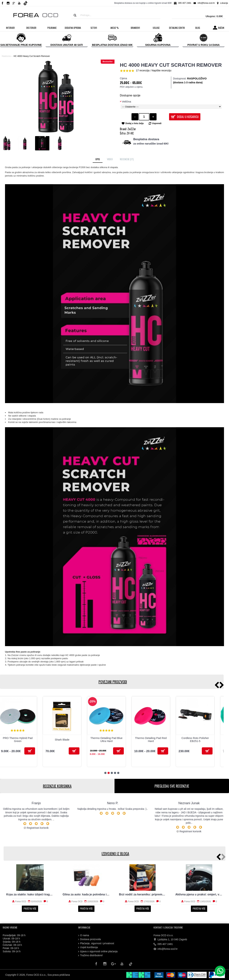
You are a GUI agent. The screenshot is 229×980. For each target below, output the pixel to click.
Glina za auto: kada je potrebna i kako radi (86, 894)
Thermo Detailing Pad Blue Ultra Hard (106, 739)
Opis (98, 159)
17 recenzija (143, 70)
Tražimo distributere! (91, 955)
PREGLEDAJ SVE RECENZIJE (172, 786)
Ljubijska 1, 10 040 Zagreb (170, 940)
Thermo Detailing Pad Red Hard (151, 739)
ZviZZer (132, 129)
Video (110, 159)
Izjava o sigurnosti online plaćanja (98, 951)
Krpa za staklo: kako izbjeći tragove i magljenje (30, 894)
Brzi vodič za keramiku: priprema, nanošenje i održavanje (143, 894)
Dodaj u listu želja (134, 123)
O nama (84, 935)
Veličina (126, 101)
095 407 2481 (163, 944)
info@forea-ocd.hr (165, 949)
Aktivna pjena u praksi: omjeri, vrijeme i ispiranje (199, 894)
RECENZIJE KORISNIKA (57, 786)
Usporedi (157, 123)
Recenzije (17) (127, 159)
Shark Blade (62, 740)
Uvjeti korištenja (88, 947)
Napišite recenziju (161, 70)
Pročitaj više (30, 908)
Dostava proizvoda (90, 939)
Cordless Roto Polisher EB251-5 (195, 739)
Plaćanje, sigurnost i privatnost (96, 943)
